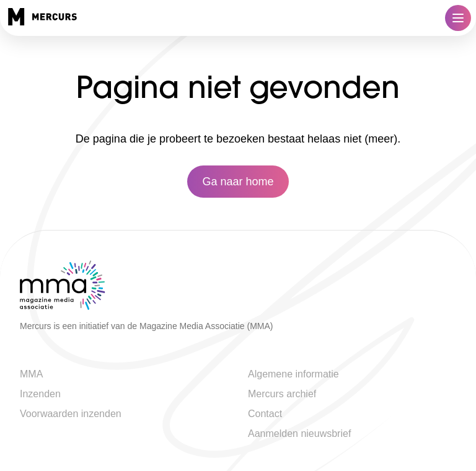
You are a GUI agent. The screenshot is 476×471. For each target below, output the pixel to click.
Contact (265, 414)
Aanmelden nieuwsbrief (299, 434)
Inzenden (40, 394)
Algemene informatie (293, 374)
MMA (31, 374)
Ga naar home (238, 182)
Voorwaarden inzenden (71, 414)
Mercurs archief (282, 394)
